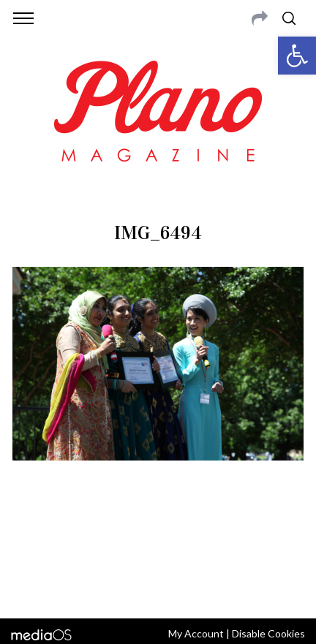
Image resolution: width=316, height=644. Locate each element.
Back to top (158, 588)
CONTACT (75, 531)
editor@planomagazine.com (200, 548)
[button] (297, 56)
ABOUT (32, 531)
